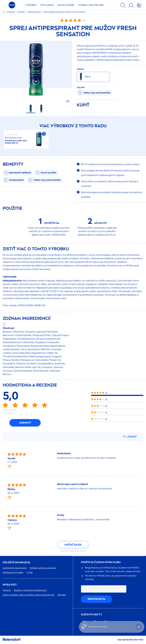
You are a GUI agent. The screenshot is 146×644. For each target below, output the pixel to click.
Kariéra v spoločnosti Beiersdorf (30, 590)
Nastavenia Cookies (13, 572)
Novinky (21, 12)
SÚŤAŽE (66, 5)
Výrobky (31, 5)
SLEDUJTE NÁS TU (91, 615)
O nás (30, 572)
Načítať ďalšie (73, 545)
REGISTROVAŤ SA (97, 599)
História (7, 590)
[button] (44, 134)
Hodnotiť (25, 423)
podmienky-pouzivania (15, 568)
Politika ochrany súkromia (43, 568)
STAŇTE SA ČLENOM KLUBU (101, 562)
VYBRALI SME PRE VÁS (91, 5)
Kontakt (62, 595)
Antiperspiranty (34, 12)
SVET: (10, 585)
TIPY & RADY (47, 5)
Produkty (11, 12)
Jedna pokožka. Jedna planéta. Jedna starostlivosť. (29, 595)
